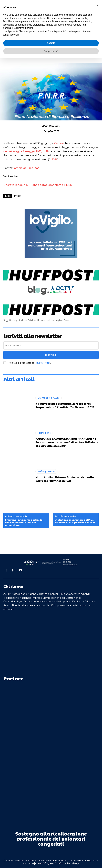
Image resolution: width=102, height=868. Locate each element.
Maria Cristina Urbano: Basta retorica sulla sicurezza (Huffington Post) (65, 479)
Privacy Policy (43, 363)
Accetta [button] (51, 43)
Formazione (44, 433)
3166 (55, 159)
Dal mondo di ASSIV (49, 398)
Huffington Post (46, 471)
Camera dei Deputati (26, 168)
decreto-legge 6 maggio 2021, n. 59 (26, 151)
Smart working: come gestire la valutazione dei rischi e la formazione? (24, 523)
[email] (51, 345)
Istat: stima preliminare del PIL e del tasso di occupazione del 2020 (75, 521)
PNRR (17, 196)
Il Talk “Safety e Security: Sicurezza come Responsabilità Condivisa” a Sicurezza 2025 (65, 405)
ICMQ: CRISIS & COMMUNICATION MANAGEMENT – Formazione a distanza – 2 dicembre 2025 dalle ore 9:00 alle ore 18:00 (67, 442)
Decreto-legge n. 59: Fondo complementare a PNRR (38, 185)
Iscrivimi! (51, 355)
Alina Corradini (51, 126)
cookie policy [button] (82, 18)
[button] (98, 5)
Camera (59, 143)
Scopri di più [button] (51, 51)
